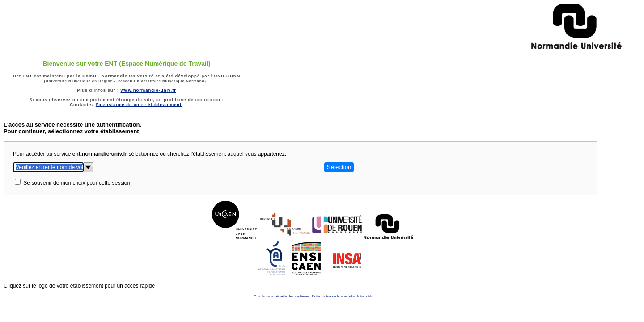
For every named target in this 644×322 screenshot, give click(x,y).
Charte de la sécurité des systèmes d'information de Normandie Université (313, 296)
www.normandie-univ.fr (148, 90)
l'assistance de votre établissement (139, 104)
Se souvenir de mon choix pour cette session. (77, 183)
